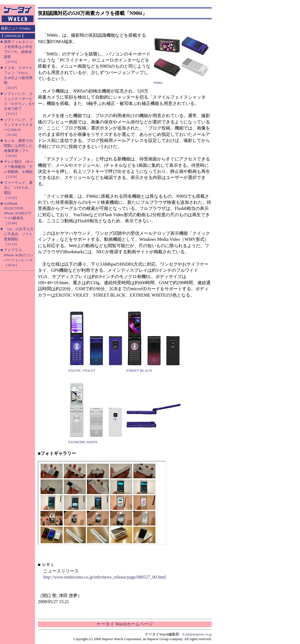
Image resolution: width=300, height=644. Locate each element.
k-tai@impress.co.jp (197, 634)
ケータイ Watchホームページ (125, 624)
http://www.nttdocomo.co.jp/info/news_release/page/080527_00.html (105, 577)
